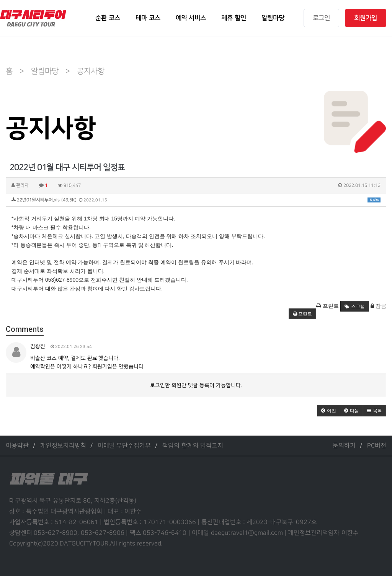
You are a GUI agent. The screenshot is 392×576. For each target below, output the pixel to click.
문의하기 (344, 446)
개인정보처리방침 (63, 446)
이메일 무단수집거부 (124, 446)
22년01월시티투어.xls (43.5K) (196, 200)
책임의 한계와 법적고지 (193, 446)
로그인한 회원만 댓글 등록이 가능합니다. (196, 385)
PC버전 (377, 446)
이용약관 (17, 446)
